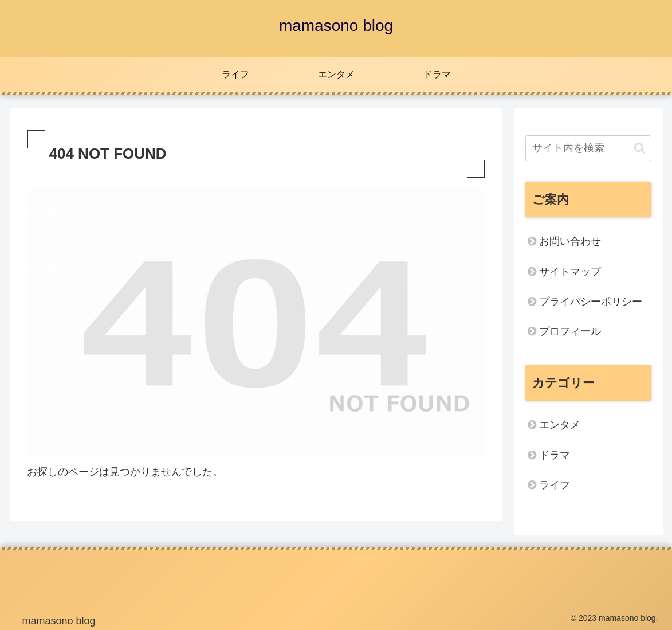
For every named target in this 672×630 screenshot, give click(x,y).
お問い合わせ (570, 241)
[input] (588, 148)
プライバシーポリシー (591, 302)
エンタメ (560, 425)
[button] (640, 148)
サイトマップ (570, 272)
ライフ (555, 485)
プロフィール (570, 331)
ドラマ (555, 455)
